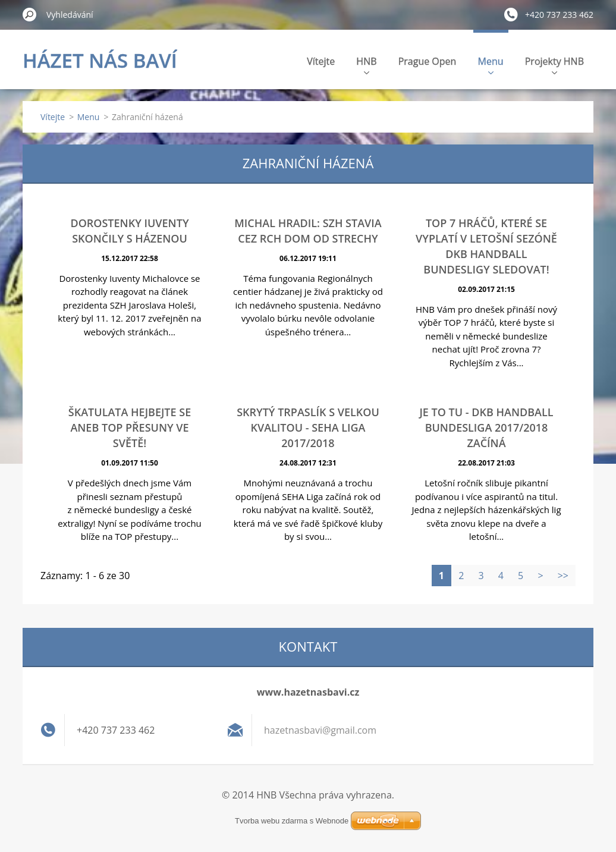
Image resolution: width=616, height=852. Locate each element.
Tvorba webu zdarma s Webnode (292, 821)
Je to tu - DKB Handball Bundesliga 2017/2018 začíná (486, 427)
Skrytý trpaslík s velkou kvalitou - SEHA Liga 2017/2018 (308, 427)
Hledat (30, 14)
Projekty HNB (554, 65)
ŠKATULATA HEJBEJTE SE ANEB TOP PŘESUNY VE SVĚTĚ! (130, 427)
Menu (491, 65)
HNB (366, 65)
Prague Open (428, 61)
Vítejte (321, 61)
